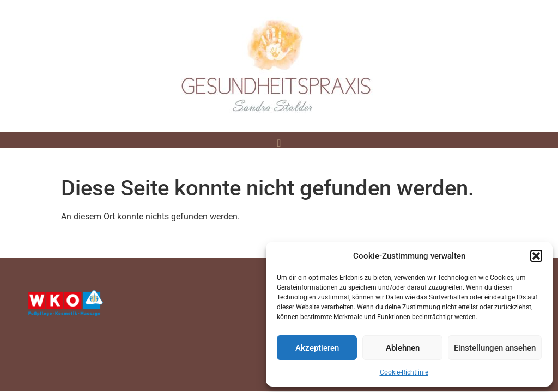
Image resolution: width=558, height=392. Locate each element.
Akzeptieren (317, 348)
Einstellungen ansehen (495, 348)
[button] (536, 256)
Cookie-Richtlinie (404, 372)
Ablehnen (403, 348)
